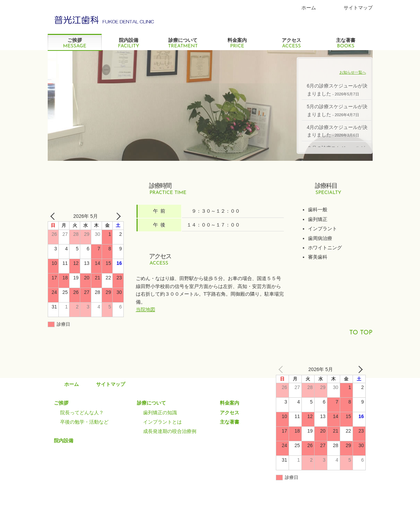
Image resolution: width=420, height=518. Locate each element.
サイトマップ (358, 8)
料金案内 (237, 43)
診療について (183, 43)
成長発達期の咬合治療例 (170, 431)
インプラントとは (162, 422)
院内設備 (129, 43)
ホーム (309, 8)
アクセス (292, 43)
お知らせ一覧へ (353, 72)
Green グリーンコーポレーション (105, 19)
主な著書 (346, 43)
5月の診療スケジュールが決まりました (337, 110)
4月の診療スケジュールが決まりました (337, 131)
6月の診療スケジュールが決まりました (337, 90)
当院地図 (146, 309)
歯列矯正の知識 (160, 413)
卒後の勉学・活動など (84, 422)
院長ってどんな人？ (82, 413)
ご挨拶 (75, 43)
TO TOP (361, 333)
